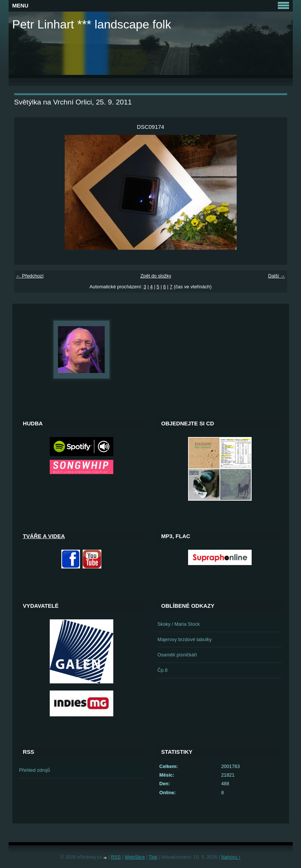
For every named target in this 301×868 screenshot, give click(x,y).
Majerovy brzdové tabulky (185, 639)
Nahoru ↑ (231, 857)
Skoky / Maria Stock (179, 624)
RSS (116, 857)
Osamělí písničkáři (177, 655)
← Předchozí (30, 276)
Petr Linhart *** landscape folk (92, 24)
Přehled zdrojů (35, 770)
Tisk (153, 857)
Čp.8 (162, 670)
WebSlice (135, 857)
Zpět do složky (156, 276)
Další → (277, 276)
